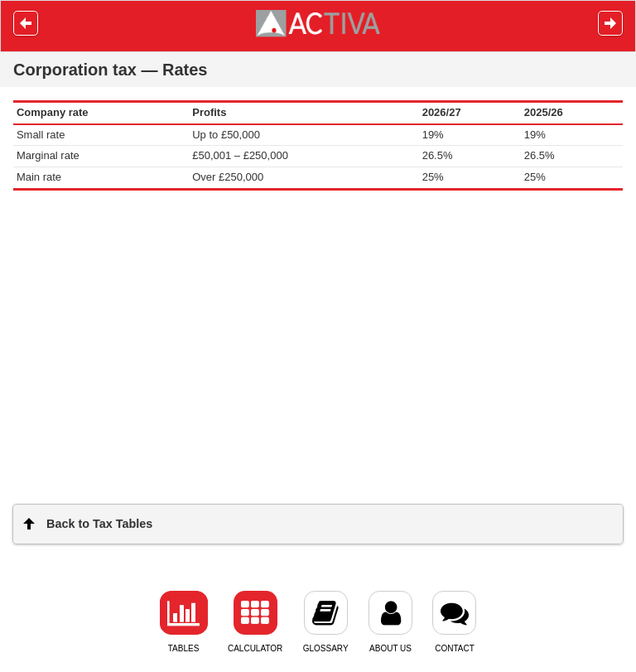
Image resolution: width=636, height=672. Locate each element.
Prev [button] (26, 23)
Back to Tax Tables (99, 524)
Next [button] (610, 23)
